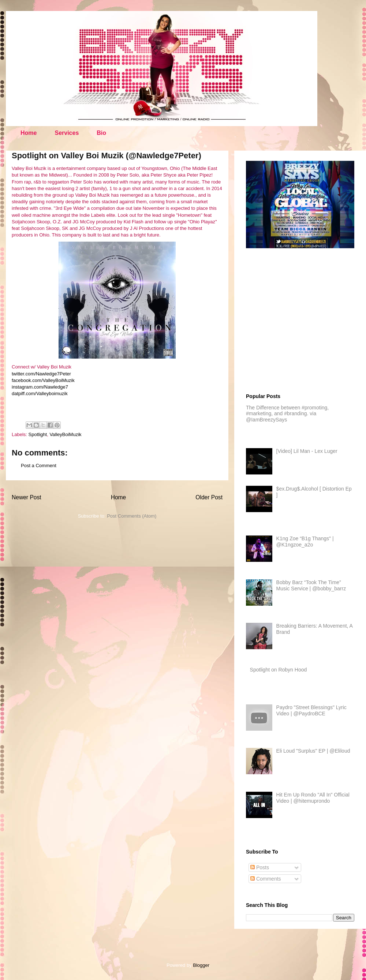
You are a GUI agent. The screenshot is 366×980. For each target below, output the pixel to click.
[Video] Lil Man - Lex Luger (307, 451)
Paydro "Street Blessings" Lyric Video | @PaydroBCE (311, 710)
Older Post (209, 497)
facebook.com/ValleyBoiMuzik (43, 380)
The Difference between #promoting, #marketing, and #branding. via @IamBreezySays (287, 414)
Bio (101, 133)
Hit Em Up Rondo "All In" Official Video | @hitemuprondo (313, 798)
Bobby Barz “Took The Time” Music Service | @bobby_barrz (311, 585)
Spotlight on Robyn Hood (279, 670)
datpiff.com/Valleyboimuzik (40, 393)
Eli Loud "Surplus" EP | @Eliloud (313, 751)
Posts (260, 867)
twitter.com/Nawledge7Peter (41, 374)
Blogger (201, 965)
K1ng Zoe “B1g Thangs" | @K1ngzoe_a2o (305, 542)
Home (29, 133)
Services (67, 133)
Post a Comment (39, 466)
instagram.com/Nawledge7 (40, 387)
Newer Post (27, 497)
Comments (266, 879)
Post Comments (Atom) (132, 516)
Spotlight (38, 434)
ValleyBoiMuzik (65, 434)
